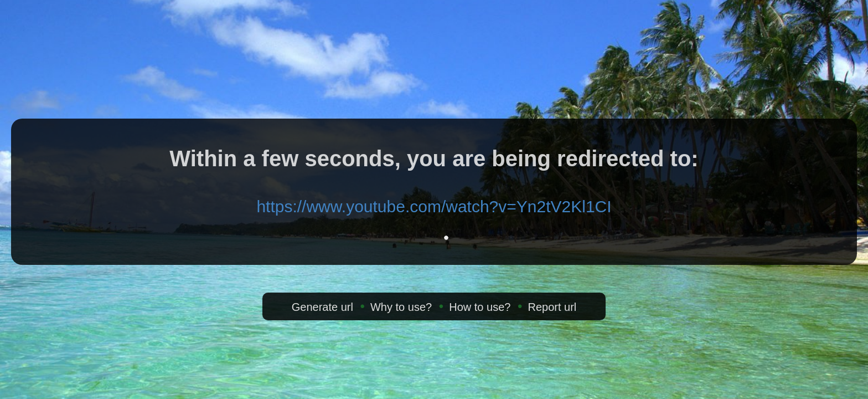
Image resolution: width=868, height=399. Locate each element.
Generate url (322, 307)
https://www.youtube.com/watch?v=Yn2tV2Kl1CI (434, 206)
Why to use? (401, 307)
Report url (552, 307)
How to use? (480, 307)
